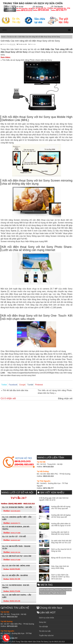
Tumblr (27, 385)
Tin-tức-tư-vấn (12, 37)
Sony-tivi (58, 590)
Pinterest (35, 385)
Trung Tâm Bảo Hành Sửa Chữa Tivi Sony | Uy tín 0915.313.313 (40, 642)
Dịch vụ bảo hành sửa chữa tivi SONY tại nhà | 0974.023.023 (60, 577)
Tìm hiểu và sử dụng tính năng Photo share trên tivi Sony (27, 60)
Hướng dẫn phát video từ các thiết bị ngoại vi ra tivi (61, 525)
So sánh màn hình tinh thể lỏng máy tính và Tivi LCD (61, 542)
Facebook (11, 385)
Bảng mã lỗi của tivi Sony (61, 558)
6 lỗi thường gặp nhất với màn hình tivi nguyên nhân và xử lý (54, 499)
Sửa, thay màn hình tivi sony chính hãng (60, 568)
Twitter (3, 385)
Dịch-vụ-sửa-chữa (47, 590)
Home (3, 37)
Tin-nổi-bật (67, 590)
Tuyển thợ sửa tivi (59, 593)
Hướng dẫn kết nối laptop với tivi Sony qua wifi (61, 516)
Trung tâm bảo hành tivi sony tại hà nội (19, 49)
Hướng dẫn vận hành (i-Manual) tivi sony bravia (60, 533)
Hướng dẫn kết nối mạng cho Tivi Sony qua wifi (61, 508)
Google (20, 385)
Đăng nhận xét (65, 399)
